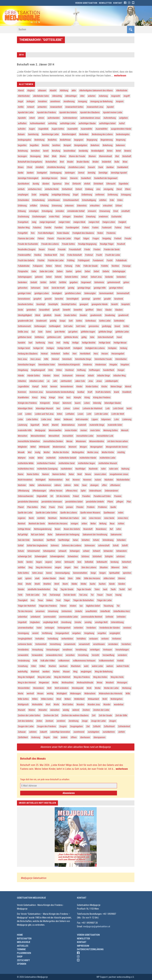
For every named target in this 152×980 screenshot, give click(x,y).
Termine (21, 949)
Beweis (128, 151)
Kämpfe (77, 397)
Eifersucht (111, 184)
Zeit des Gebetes (25, 721)
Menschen (23, 436)
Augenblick (43, 129)
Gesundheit (44, 310)
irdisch (91, 376)
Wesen (40, 693)
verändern (122, 655)
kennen (54, 386)
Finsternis (111, 233)
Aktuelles (23, 946)
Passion (118, 496)
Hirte (51, 370)
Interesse (80, 376)
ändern (64, 737)
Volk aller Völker (48, 661)
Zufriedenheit (124, 726)
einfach (21, 189)
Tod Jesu (83, 595)
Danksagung (56, 173)
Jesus (99, 381)
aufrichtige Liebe (68, 123)
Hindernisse (101, 365)
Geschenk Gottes (25, 304)
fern (33, 233)
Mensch (125, 430)
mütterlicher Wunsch (108, 463)
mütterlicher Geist (67, 463)
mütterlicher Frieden (46, 463)
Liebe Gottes (32, 419)
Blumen (92, 156)
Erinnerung (57, 206)
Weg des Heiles (100, 677)
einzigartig (108, 189)
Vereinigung (23, 633)
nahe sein (114, 469)
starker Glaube (49, 578)
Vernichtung (55, 644)
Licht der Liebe (101, 414)
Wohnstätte (37, 704)
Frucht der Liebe (113, 255)
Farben (86, 228)
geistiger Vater (24, 293)
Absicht (53, 90)
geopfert (37, 299)
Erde (112, 200)
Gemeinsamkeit (106, 293)
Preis (61, 507)
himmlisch (67, 359)
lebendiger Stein (25, 408)
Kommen (22, 392)
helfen (66, 354)
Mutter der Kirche (61, 452)
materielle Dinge (97, 425)
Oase (84, 485)
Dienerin (74, 178)
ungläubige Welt (51, 622)
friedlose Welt (51, 255)
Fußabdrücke (24, 266)
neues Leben (100, 474)
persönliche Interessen (52, 502)
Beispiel (67, 145)
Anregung (82, 101)
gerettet (97, 299)
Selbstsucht (102, 562)
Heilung (124, 348)
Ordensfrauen (95, 491)
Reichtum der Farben (69, 518)
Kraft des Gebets (103, 392)
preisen (70, 507)
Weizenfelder (24, 688)
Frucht (99, 255)
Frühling (71, 260)
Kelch (44, 386)
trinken (50, 600)
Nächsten (109, 480)
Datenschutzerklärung (90, 949)
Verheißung (53, 639)
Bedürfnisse (65, 140)
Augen (32, 129)
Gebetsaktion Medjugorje (31, 898)
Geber (88, 271)
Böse (125, 162)
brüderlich (107, 162)
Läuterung (23, 425)
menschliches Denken (53, 441)
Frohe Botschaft (75, 255)
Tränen (63, 606)
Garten (69, 271)
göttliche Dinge (105, 332)
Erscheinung (23, 217)
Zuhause (22, 732)
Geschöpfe (53, 304)
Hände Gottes (34, 376)
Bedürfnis (52, 140)
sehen (58, 562)
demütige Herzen (50, 178)
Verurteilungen (122, 650)
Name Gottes (33, 474)
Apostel (110, 107)
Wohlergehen (117, 699)
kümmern (67, 403)
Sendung (114, 562)
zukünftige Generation (60, 732)
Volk (35, 661)
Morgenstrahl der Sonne (117, 447)
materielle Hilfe (25, 430)
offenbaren (115, 485)
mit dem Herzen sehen (118, 441)
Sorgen (103, 573)
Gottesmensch (24, 326)
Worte (56, 704)
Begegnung (92, 140)
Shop (20, 957)
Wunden (80, 704)
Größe (126, 326)
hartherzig (40, 343)
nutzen (98, 480)
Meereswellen (55, 430)
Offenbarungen (39, 491)
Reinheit (22, 524)
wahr (86, 666)
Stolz (20, 584)
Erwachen (78, 217)
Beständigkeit (97, 151)
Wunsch (21, 710)
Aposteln (22, 118)
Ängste (47, 737)
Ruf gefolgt (23, 535)
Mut (30, 452)
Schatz (96, 540)
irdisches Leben (37, 381)
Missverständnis (97, 441)
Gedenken (22, 282)
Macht (46, 425)
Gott (71, 321)
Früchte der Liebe (56, 260)
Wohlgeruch (23, 704)
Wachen (52, 666)
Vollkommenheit (106, 661)
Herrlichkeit (85, 354)
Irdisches (22, 381)
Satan (76, 540)
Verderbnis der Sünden (110, 628)
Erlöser (119, 206)
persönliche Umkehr (95, 502)
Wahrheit (35, 672)
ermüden (60, 211)
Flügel (77, 238)
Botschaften (51, 162)
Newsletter (105, 3)
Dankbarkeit (123, 167)
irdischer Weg (119, 376)
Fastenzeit (107, 228)
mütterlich (51, 458)
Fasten (95, 228)
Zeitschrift (23, 960)
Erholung (44, 206)
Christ (30, 167)
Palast (76, 496)
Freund (51, 249)
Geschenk (119, 299)
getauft (56, 310)
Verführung (47, 633)
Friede (87, 249)
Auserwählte (87, 129)
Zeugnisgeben (76, 726)
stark (37, 578)
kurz (68, 397)
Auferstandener (70, 118)
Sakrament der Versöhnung (95, 535)
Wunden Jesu (94, 704)
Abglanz (31, 90)
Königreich (45, 403)
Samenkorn (38, 540)
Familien (59, 228)
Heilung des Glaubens (28, 354)
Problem (91, 507)
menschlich (68, 436)
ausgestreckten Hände (121, 129)
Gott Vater (81, 326)
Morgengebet (96, 447)
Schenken (121, 540)
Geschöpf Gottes (69, 304)
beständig (83, 151)
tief (130, 589)
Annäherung (69, 101)
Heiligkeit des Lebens (95, 348)
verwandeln (23, 655)
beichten (56, 145)
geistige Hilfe (100, 288)
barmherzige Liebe (50, 134)
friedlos (38, 255)
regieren (22, 518)
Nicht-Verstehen (25, 480)
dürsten (46, 184)
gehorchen (23, 288)
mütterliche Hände (88, 458)
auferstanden (54, 118)
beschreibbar (70, 151)
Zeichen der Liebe (101, 710)
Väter (34, 666)
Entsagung (126, 195)
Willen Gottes (47, 699)
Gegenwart (86, 282)
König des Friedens (102, 397)
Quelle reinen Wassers (90, 513)
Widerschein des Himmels (111, 693)
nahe (103, 469)
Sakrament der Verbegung (68, 535)
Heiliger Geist (24, 348)
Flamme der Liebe (26, 238)
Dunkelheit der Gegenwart (106, 178)
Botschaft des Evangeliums (30, 162)
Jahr (55, 381)
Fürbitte (105, 266)
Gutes (49, 332)
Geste (20, 310)
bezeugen (22, 156)
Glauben (119, 310)
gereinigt (86, 299)
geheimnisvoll (114, 282)
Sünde (112, 584)
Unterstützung (117, 622)
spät (20, 578)
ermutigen (34, 211)
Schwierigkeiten (57, 556)
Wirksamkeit (93, 699)
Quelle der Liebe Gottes (46, 513)
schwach (62, 551)
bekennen (120, 145)
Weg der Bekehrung (104, 672)
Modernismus (59, 447)
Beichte (46, 145)
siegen (58, 567)
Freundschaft (75, 249)
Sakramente (116, 535)
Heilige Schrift (64, 348)
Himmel (55, 359)
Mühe (40, 458)
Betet (118, 151)
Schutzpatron (49, 551)
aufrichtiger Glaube (87, 123)
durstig (36, 184)
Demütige (103, 173)
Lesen (81, 414)
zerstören (61, 721)
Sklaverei (115, 567)
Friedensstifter (24, 255)
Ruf (111, 529)
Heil (58, 343)
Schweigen (75, 551)
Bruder (70, 162)
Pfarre (110, 502)
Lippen (95, 419)
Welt (49, 688)
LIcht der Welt (118, 414)
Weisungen (122, 683)
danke (21, 173)
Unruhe (78, 622)
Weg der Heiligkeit (26, 677)
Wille (128, 693)
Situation (104, 567)
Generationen (24, 299)
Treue (40, 600)
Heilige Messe (120, 343)
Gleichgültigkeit (25, 315)
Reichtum (52, 518)
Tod (45, 595)
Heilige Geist (105, 343)
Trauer (100, 595)
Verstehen (126, 644)
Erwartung (91, 217)
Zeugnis (63, 726)
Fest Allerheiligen (46, 233)
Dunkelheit (86, 178)
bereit (46, 151)
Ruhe (50, 535)
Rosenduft (88, 529)
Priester (80, 507)
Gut (33, 332)
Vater (39, 628)
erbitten (103, 200)
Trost (58, 600)
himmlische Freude (103, 359)
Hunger (121, 370)
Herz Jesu (22, 359)
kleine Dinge (116, 386)
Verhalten (40, 639)
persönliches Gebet (74, 502)
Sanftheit (51, 540)
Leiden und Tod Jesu (44, 414)
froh (62, 255)
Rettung (103, 524)
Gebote (58, 277)
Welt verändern (62, 688)
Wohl (105, 699)
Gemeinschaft (123, 293)
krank (117, 392)
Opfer (83, 491)
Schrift (125, 545)
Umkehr (79, 611)
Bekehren (95, 145)
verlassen (94, 639)
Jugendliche (23, 386)
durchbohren (24, 184)
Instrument (68, 376)
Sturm (65, 584)
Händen (47, 376)
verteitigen (95, 650)
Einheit (79, 189)
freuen (42, 249)
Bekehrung (108, 145)
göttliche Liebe (122, 332)
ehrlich (87, 184)
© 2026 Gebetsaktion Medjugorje (32, 977)
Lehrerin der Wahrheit (92, 408)
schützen (121, 556)
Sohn (125, 567)
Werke (98, 688)
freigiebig (107, 238)
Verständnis (23, 650)
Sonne (49, 573)
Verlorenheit (41, 644)
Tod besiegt (55, 595)
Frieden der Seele (112, 249)
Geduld (34, 282)
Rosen (58, 529)
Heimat (44, 354)
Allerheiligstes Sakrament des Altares (96, 90)
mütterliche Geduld (68, 458)
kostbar (81, 392)
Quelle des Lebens (69, 513)
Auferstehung (110, 118)
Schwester (108, 551)
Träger (67, 600)
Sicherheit (126, 562)
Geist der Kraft (58, 288)
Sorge (93, 573)
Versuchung (37, 650)
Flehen (41, 238)
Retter (93, 524)
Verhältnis (81, 639)
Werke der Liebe (111, 688)
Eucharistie (116, 217)
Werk (89, 688)
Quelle (113, 507)
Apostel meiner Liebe (113, 112)
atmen (41, 118)
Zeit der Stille (121, 715)
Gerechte (59, 299)
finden (100, 233)
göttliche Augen (88, 332)
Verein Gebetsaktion (86, 3)
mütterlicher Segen (87, 463)
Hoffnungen (94, 370)
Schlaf (21, 545)
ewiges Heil (94, 222)
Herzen (105, 354)
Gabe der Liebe (46, 271)
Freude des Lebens (50, 244)
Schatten (86, 540)
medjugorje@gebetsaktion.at (97, 926)
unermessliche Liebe (68, 617)
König (87, 397)
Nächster (22, 485)
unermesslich (50, 617)
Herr (75, 354)
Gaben (60, 271)
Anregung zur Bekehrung (101, 101)
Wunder (107, 704)
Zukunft (43, 732)
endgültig (44, 195)
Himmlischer (121, 359)
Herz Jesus (35, 359)
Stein (70, 578)
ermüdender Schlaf (76, 211)
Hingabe (113, 365)
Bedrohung (39, 140)
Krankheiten (23, 397)
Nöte (76, 485)
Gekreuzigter (90, 293)
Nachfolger (80, 469)
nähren (68, 485)
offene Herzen (56, 491)
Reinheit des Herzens (58, 524)
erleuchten (95, 206)
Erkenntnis (82, 206)
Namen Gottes (59, 474)
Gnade (58, 315)
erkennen (69, 206)
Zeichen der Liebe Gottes (29, 715)
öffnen (74, 737)
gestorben (31, 310)
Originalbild (42, 496)
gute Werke (60, 332)
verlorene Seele (25, 644)
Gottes (79, 321)
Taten (97, 589)
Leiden (28, 414)
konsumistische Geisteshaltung (60, 392)
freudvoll (121, 244)
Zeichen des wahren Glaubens (75, 715)
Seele (20, 562)
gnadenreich (96, 315)
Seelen (30, 562)
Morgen (83, 447)
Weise (100, 683)
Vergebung (89, 633)
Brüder (96, 162)
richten (121, 524)
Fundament (98, 260)
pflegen (120, 502)
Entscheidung (38, 200)
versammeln (70, 644)
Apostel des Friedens (46, 112)
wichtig (50, 693)
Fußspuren (38, 266)
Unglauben (35, 622)
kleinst (128, 386)
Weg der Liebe (44, 677)
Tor (92, 595)
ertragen (67, 217)
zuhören (33, 732)
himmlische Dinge (83, 359)
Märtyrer (22, 458)
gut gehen (73, 332)
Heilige (75, 343)
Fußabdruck (121, 260)
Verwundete (37, 655)
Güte (92, 337)
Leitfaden (70, 414)
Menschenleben (38, 436)
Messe (69, 441)
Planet (21, 507)
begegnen (79, 140)
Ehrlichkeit (98, 184)
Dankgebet (42, 173)
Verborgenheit (64, 628)
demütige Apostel (119, 173)
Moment (73, 447)
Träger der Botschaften (83, 600)
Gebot (49, 277)
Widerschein (90, 693)
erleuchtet (108, 206)
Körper (56, 403)
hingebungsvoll (38, 370)
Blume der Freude (77, 156)
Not (68, 480)
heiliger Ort (38, 348)
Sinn (76, 567)
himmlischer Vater (47, 365)
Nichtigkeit (41, 480)
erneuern (92, 211)
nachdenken (66, 469)
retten (84, 524)
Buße (117, 162)
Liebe (20, 419)
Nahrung (125, 469)
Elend (119, 189)
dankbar (110, 167)
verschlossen (99, 644)
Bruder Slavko (83, 162)
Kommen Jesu (36, 392)
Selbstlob (89, 562)
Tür (118, 606)
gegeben (74, 282)
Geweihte (78, 310)
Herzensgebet (118, 354)
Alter (82, 96)
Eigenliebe (124, 184)
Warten (56, 672)
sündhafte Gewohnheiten (39, 589)
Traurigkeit (23, 600)
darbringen (70, 173)
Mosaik (21, 452)
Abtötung (64, 90)
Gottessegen (40, 326)
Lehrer (76, 408)
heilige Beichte (89, 343)
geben (79, 271)
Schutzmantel (34, 551)
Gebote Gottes (71, 277)
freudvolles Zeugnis (27, 249)
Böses (21, 167)
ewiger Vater (64, 222)
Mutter (47, 452)
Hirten (59, 370)
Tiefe (20, 595)
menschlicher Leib (105, 436)
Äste (55, 737)
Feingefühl (23, 233)
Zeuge (85, 721)
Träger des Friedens (48, 606)
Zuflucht (97, 726)
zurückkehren (109, 732)
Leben (87, 403)
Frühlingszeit (84, 260)
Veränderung (24, 661)
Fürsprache (23, 271)
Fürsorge (127, 266)
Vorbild (120, 661)
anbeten (92, 96)
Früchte (41, 260)
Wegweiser (44, 683)
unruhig (88, 622)
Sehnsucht (69, 562)
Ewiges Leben (109, 222)
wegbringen (86, 672)
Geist (46, 288)
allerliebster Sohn (41, 96)
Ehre (67, 184)
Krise (61, 397)
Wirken (68, 699)
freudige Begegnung (87, 244)
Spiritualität (114, 573)
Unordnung (66, 622)
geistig (71, 288)
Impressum (83, 946)
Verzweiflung (108, 655)
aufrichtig (52, 123)
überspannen (99, 737)
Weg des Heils (117, 677)
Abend (21, 90)
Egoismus (57, 184)
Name (21, 474)
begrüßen (34, 145)
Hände (21, 376)
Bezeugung (35, 156)
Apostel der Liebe (26, 112)
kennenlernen (67, 386)
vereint (35, 633)
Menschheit (54, 436)
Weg (75, 672)
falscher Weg (24, 228)
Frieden (97, 249)
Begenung (121, 140)
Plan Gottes (32, 507)
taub (105, 589)
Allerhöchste (122, 90)
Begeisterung (107, 140)
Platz (43, 507)
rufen (119, 529)
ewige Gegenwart (47, 222)
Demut (81, 173)
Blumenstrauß (106, 156)
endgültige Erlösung (61, 195)
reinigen (74, 524)
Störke (84, 584)
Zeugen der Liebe (26, 726)
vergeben (76, 633)
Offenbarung (23, 491)
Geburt (84, 277)
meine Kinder (71, 430)
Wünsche (43, 710)
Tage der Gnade (84, 589)
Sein (79, 562)
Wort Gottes (68, 704)
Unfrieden (121, 617)
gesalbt (107, 299)
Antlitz (21, 107)
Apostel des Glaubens (90, 112)
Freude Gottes (68, 244)
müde (32, 458)
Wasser (66, 672)
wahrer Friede (123, 666)
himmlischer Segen (26, 365)
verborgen (50, 628)
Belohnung (23, 151)
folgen (86, 238)
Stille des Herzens (92, 578)
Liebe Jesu (46, 419)
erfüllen (34, 206)
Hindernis (88, 365)
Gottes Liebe (105, 321)
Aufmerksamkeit (37, 123)
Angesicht (116, 96)
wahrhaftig (23, 672)
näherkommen (44, 485)
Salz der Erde (24, 540)
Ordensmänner (111, 491)
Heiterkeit (56, 354)
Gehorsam (36, 288)
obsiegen (94, 485)
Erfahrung (22, 206)
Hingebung (23, 370)
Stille (78, 578)
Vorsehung (23, 666)
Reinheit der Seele (37, 524)
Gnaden (83, 315)
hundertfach (109, 370)
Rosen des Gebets (72, 529)
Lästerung (127, 419)
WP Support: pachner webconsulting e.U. (115, 977)
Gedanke (109, 277)
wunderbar (119, 704)
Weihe (55, 683)
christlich (40, 167)
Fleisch (51, 238)
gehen (126, 282)
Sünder (21, 589)
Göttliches (39, 337)
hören (56, 376)
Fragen (96, 238)
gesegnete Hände (100, 304)
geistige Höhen (116, 288)
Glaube (109, 310)
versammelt (84, 644)
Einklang (89, 189)
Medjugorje (40, 430)
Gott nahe (68, 326)
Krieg (43, 397)
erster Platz (54, 217)
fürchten (115, 266)
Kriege (52, 397)
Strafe (28, 584)
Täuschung (108, 606)
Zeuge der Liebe (98, 721)
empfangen (23, 195)
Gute (40, 332)
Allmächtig (57, 96)
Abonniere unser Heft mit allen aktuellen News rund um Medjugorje (76, 747)
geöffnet (89, 310)
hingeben (125, 365)
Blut (117, 156)
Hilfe (46, 359)
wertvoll (30, 693)
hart (30, 343)
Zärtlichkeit (23, 737)
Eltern (128, 189)
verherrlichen (67, 639)
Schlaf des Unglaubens (37, 545)
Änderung (36, 737)
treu (33, 600)
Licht (89, 414)
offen (104, 485)
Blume (63, 156)
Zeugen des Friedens (46, 726)
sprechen (127, 573)
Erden (120, 200)
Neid (80, 474)
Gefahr (43, 282)
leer (58, 408)
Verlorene (117, 639)
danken (30, 173)
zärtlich (122, 732)
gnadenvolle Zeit (25, 321)
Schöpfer (109, 556)
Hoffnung (81, 370)
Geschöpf (41, 304)
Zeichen (86, 710)
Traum (109, 595)
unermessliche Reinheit (92, 617)
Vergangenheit (62, 633)
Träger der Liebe (104, 600)
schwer (86, 551)
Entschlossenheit (71, 200)
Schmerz (55, 545)
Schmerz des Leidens (72, 545)
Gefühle (63, 282)
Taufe (113, 589)
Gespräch (126, 304)
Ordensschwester (26, 496)
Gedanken (121, 277)
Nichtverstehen (56, 480)
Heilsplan (112, 348)
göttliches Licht (54, 337)
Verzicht (95, 655)
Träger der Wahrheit (27, 606)
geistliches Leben (73, 293)
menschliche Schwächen (29, 441)
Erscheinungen (39, 217)
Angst (20, 101)
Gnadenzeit (41, 321)
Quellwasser (109, 513)
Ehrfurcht (77, 184)
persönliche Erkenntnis (28, 502)
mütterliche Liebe (108, 458)
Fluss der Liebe (64, 238)
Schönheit (97, 556)
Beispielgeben (81, 145)
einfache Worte (52, 189)
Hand (119, 337)
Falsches (37, 228)
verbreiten (78, 628)
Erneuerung (105, 211)
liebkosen (68, 419)
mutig (38, 452)
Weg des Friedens (82, 677)
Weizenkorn (38, 688)
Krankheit (127, 392)
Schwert (96, 551)
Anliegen (31, 101)
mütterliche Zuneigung (47, 469)
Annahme (42, 101)
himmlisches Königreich (69, 365)
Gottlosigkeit (55, 326)
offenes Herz (72, 491)
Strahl (37, 584)
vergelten (102, 633)
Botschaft (127, 156)
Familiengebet (72, 228)
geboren (39, 277)
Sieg (30, 567)
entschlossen (54, 200)
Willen (35, 699)
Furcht (110, 260)
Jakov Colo (80, 381)
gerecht (48, 299)
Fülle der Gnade (91, 266)
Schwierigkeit (41, 556)
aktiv (74, 90)
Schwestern (122, 551)
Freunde (62, 249)
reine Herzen (95, 518)
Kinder (79, 386)
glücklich (47, 315)
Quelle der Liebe (25, 513)
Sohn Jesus (37, 573)
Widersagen (76, 693)
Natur (71, 474)
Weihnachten (68, 683)
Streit (57, 584)
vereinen (127, 628)
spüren (28, 578)
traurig (118, 595)
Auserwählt (72, 129)
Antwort (31, 107)
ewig (34, 222)
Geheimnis (99, 282)
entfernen (100, 195)
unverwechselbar (25, 628)
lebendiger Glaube (113, 403)
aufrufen (22, 129)
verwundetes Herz (54, 655)
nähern (58, 485)
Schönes (85, 556)
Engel (76, 195)
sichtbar (21, 567)
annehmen (55, 101)
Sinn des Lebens (89, 567)
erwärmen (103, 217)
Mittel (33, 447)
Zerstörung (74, 721)
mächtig (121, 452)
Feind (127, 228)
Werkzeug (127, 688)
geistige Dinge (84, 288)
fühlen (49, 266)
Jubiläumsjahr (112, 381)
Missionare (81, 441)
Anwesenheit (56, 107)
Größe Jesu (23, 332)
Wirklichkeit (79, 699)
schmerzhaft (104, 545)
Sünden (122, 584)
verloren (105, 639)
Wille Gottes (23, 699)
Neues (88, 474)
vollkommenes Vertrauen (84, 661)
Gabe (34, 271)
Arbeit (32, 118)
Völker (42, 666)
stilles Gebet (109, 578)
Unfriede (109, 617)
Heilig (66, 343)
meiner (84, 430)
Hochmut (69, 370)
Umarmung (53, 611)
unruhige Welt (101, 622)
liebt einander (82, 419)
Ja (48, 381)
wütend (76, 710)
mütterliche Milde (26, 463)
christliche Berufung (56, 167)
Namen (46, 474)
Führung (68, 266)
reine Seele (109, 518)
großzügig (107, 326)
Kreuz (35, 397)
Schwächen (73, 556)
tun (81, 606)
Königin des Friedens (27, 403)
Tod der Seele (70, 595)
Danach (91, 167)
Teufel (122, 589)
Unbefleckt (105, 611)
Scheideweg (108, 540)
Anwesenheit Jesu (95, 107)
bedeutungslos (123, 134)
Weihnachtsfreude (85, 683)
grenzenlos (94, 326)
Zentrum (49, 721)
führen (58, 266)
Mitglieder (22, 447)
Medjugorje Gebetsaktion (34, 878)
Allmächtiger (71, 96)
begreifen (22, 145)
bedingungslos (24, 140)
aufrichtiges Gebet (107, 123)
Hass (51, 343)
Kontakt (118, 3)
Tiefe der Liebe (33, 595)
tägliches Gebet (93, 606)
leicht (129, 408)
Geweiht (67, 310)
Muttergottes (78, 452)
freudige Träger (107, 244)
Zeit (94, 715)
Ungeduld (22, 622)
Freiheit (118, 238)
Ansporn (120, 101)
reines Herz (123, 518)
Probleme (102, 507)
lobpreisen (106, 419)
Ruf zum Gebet (38, 535)
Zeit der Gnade (105, 715)
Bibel (46, 156)
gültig (84, 337)
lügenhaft (35, 425)
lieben (57, 419)
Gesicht (114, 304)
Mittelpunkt (44, 447)
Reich (31, 518)
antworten (42, 107)
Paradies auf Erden (102, 496)
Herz (96, 354)
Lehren (67, 408)
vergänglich (115, 633)
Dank (101, 167)
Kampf (35, 386)
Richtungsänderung (43, 529)
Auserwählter (102, 129)
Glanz (99, 310)
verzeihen (70, 655)
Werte (21, 693)
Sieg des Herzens (44, 567)
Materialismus (68, 425)
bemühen (35, 151)
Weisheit (110, 683)
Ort (52, 496)
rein (84, 518)
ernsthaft (126, 211)
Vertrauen (108, 650)
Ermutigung (47, 211)
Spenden (22, 964)
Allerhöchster (24, 96)
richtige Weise (24, 529)
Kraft (90, 392)
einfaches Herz (35, 189)
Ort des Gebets (63, 496)
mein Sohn (95, 430)
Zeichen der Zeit (51, 715)
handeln (22, 343)
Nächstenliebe (123, 480)
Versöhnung (81, 650)
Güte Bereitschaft (106, 337)
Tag (55, 589)
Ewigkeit (122, 222)
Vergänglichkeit (25, 639)
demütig (91, 173)
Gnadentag (110, 315)
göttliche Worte (71, 337)
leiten (60, 414)
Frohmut (89, 255)
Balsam (21, 134)
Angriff (127, 96)
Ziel (88, 726)
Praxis (52, 507)
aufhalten (22, 123)
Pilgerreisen (24, 953)
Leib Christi (118, 408)
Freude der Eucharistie (28, 244)
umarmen (40, 611)
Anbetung (103, 96)
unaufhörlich (91, 611)
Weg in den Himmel (27, 683)
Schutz (21, 551)
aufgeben (124, 118)
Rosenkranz (101, 529)
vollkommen (64, 661)
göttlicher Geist (25, 337)
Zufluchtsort (109, 726)
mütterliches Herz (26, 469)
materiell (82, 425)
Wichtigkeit (62, 693)
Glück (38, 315)
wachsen (63, 666)
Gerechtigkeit (73, 299)
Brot (62, 162)
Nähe (32, 485)
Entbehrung (87, 195)
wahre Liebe (97, 666)
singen (68, 567)
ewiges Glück (79, 222)
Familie (48, 228)
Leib (108, 408)
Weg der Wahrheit (62, 677)
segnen (49, 562)
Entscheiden (23, 200)
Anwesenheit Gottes (74, 107)
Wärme (32, 710)
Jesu (91, 381)
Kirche (104, 386)
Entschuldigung (89, 200)
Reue (112, 524)
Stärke (74, 584)
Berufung (56, 151)
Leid (20, 414)
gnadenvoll (123, 315)
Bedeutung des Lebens (102, 134)
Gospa (63, 321)
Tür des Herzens (25, 611)
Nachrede (93, 469)
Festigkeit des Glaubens (83, 233)
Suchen (102, 584)
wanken (46, 672)
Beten (110, 151)
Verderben (91, 628)
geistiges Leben (42, 293)
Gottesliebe (119, 321)
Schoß (116, 545)
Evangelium (23, 222)
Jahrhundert (66, 381)
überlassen (85, 737)
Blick (54, 156)
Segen (39, 562)
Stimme (122, 578)
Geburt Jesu (96, 277)
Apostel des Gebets (68, 112)
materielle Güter (115, 425)
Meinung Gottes (111, 430)
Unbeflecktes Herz (122, 611)
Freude (128, 238)
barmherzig (33, 134)
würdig (66, 710)
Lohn (117, 419)
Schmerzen (90, 545)
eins (98, 189)
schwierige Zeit (25, 556)
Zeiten (39, 721)
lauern (78, 403)
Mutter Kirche (108, 452)
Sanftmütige (64, 540)
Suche (93, 584)
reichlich (41, 518)
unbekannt (35, 617)
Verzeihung (83, 655)
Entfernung (113, 195)
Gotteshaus (91, 321)
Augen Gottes (58, 129)
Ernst (116, 211)
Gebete (106, 271)
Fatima (118, 228)
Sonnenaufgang (62, 573)
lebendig (97, 403)
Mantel (55, 425)
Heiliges (50, 348)
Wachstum (76, 666)
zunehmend (79, 732)
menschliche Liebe (85, 436)
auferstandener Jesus (90, 118)
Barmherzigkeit (69, 134)
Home (20, 935)
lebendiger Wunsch (45, 408)
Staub (62, 578)
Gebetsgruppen (25, 277)
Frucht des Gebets (26, 260)
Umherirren (67, 611)
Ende (34, 195)
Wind (59, 699)
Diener (64, 178)
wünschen (55, 710)
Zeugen (113, 721)
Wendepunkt (78, 688)
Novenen (87, 480)
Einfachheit (67, 189)
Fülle (78, 266)
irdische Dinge (104, 376)
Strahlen (47, 584)
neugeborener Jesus (119, 474)
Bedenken (84, 134)
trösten (73, 606)
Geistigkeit (57, 293)
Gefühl (53, 282)
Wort (48, 704)
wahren (110, 666)
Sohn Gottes (23, 573)
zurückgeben (94, 732)
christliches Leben (76, 167)
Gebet (96, 271)
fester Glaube (63, 233)
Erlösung (22, 211)
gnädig (53, 321)
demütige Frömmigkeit (28, 178)
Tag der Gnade (67, 589)
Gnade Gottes (70, 315)
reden (121, 513)
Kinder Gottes (92, 386)
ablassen (42, 90)
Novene (76, 480)
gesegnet (84, 304)
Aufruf (122, 123)
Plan (129, 502)
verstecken (113, 644)
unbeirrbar (23, 617)
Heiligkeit (78, 348)
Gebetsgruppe (119, 271)
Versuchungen (53, 650)
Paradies (86, 496)
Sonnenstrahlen (80, 573)
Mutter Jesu (93, 452)
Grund (117, 326)
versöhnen (67, 650)
